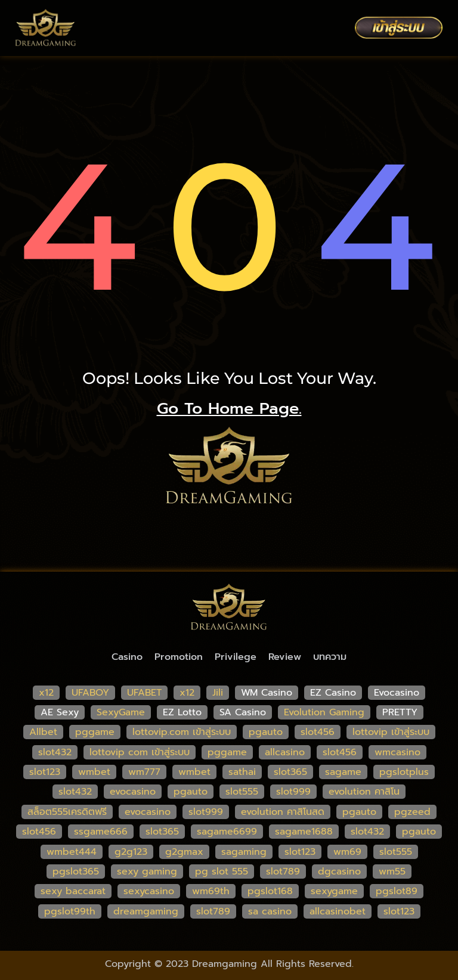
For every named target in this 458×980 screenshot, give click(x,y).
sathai (242, 772)
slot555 (242, 792)
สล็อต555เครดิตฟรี (67, 812)
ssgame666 (101, 832)
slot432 (55, 752)
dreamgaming (146, 911)
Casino (127, 657)
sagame (343, 772)
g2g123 (131, 852)
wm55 (392, 872)
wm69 (347, 852)
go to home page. (229, 408)
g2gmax (184, 852)
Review (285, 657)
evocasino (133, 792)
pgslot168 (270, 891)
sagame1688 (304, 832)
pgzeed (412, 812)
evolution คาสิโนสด (283, 812)
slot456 (318, 732)
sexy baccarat (73, 891)
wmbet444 (72, 852)
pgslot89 (397, 891)
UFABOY (90, 693)
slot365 (290, 772)
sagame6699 (227, 832)
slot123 (45, 772)
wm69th (211, 891)
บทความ (330, 657)
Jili (218, 693)
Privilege (236, 657)
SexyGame (121, 712)
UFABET (144, 693)
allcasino (285, 752)
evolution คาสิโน (364, 792)
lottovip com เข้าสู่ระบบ (140, 752)
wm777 (144, 772)
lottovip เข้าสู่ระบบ (391, 732)
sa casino (270, 911)
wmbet (94, 772)
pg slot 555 (222, 872)
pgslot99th (70, 911)
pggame (95, 732)
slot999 (293, 792)
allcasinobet (338, 911)
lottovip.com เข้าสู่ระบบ (182, 732)
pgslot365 (76, 872)
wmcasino (397, 752)
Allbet (43, 732)
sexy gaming (147, 872)
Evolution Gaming (324, 712)
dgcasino (339, 872)
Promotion (179, 657)
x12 (46, 693)
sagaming (244, 852)
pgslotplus (404, 772)
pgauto (266, 732)
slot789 (283, 872)
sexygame (334, 891)
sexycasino (149, 891)
